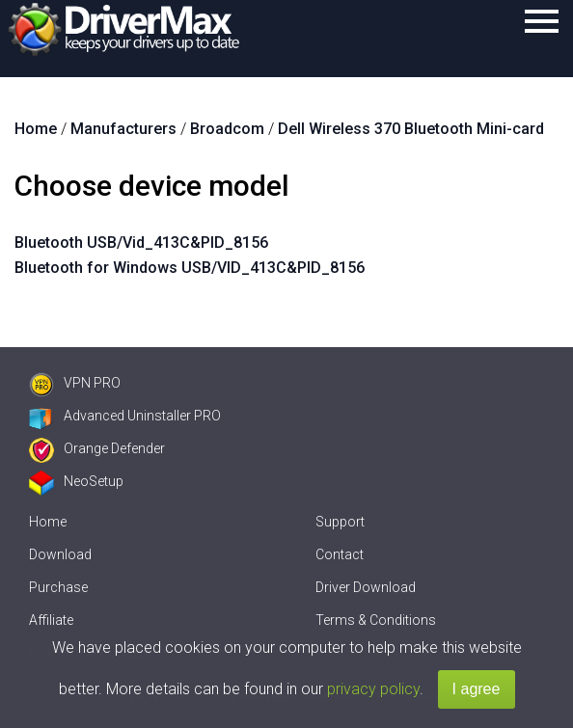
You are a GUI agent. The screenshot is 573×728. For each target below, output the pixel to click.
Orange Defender (97, 448)
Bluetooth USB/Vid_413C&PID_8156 (141, 243)
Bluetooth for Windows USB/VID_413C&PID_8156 (190, 268)
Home (48, 522)
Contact (340, 554)
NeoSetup (76, 481)
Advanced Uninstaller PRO (125, 416)
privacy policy (373, 689)
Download (60, 554)
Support (340, 522)
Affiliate (51, 620)
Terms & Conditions (376, 620)
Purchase (58, 587)
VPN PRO (75, 383)
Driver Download (366, 587)
